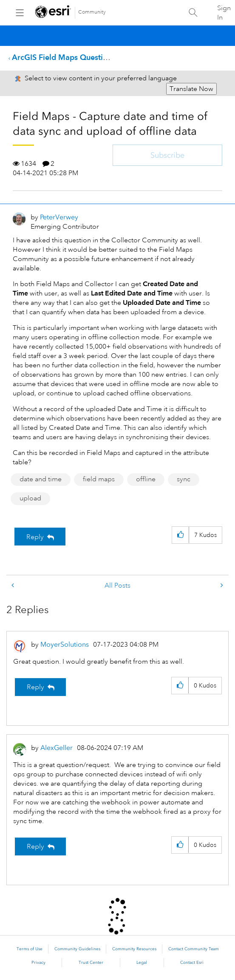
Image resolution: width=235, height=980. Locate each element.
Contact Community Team (194, 949)
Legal (142, 963)
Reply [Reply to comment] (35, 687)
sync (184, 479)
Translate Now (191, 89)
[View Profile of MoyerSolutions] (65, 644)
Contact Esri (192, 963)
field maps (99, 479)
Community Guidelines (77, 949)
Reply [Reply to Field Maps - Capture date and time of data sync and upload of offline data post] (35, 537)
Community (92, 12)
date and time (41, 479)
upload (30, 498)
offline (146, 479)
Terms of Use (30, 949)
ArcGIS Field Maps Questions (64, 57)
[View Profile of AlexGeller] (57, 748)
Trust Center (91, 963)
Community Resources (134, 949)
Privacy (38, 963)
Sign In (224, 13)
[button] (180, 535)
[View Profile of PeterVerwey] (59, 217)
